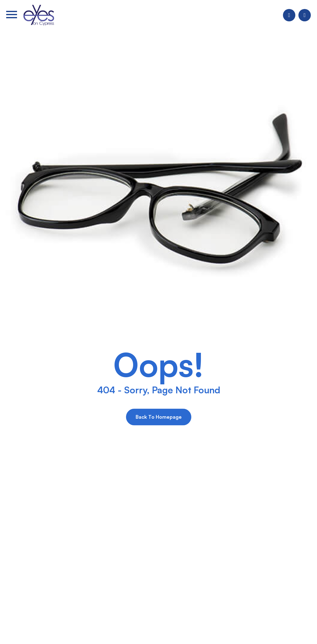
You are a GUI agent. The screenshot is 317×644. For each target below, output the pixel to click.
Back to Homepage (158, 417)
